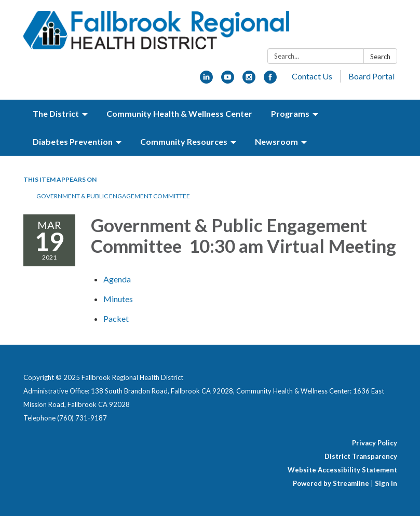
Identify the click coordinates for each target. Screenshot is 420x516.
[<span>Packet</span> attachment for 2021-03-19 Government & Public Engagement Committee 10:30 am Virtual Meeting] (116, 318)
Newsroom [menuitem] (276, 141)
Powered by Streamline (331, 483)
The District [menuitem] (56, 113)
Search (380, 57)
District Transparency (361, 456)
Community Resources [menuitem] (184, 141)
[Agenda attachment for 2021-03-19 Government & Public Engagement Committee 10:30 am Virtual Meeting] (117, 279)
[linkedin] (206, 80)
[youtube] (228, 80)
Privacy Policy (375, 443)
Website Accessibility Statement (342, 470)
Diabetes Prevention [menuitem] (73, 141)
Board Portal (371, 76)
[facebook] (270, 80)
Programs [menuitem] (290, 113)
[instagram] (249, 80)
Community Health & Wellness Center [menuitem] (179, 113)
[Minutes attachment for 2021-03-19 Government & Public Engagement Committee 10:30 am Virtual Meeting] (118, 299)
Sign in (386, 483)
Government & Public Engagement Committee (114, 196)
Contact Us (312, 76)
